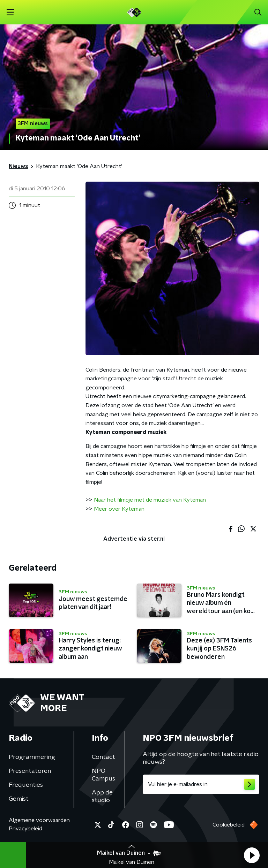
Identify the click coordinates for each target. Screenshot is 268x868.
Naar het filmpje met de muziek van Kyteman (150, 500)
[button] (252, 855)
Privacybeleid (25, 829)
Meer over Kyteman (119, 509)
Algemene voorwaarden (39, 820)
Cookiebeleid (229, 825)
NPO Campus (103, 775)
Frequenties (26, 785)
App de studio (102, 797)
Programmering (32, 757)
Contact (103, 757)
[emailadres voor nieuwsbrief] (201, 784)
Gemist (19, 799)
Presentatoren (30, 771)
